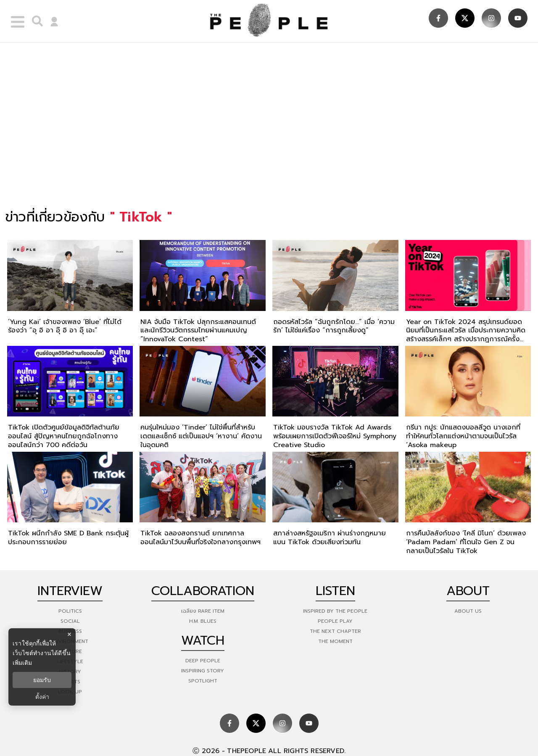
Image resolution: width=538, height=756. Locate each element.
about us (468, 611)
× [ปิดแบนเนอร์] (69, 634)
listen (335, 591)
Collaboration (203, 591)
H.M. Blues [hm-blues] (203, 621)
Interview (70, 591)
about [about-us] (468, 591)
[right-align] (35, 21)
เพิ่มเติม (22, 663)
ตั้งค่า (42, 697)
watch (203, 640)
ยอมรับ (42, 680)
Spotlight (203, 681)
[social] (438, 18)
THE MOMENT (335, 641)
